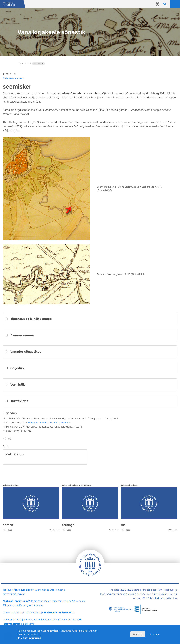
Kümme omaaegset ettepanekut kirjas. (39, 613)
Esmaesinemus (22, 335)
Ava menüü (175, 4)
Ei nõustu (155, 634)
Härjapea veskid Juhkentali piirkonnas (49, 423)
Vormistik (18, 385)
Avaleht (25, 64)
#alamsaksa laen (13, 78)
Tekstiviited (19, 401)
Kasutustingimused (29, 638)
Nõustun (138, 634)
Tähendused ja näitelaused (31, 319)
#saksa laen (85, 485)
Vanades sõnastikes (26, 352)
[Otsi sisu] (165, 4)
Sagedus (17, 368)
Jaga (10, 439)
